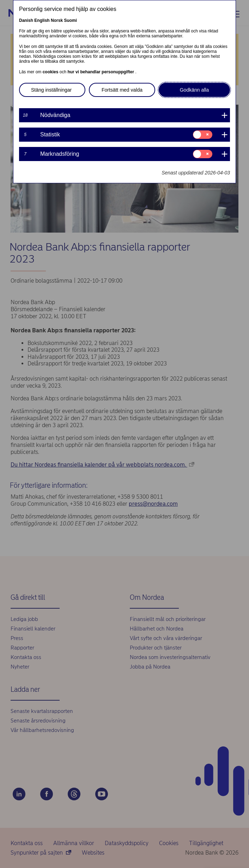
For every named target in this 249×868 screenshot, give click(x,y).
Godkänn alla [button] (195, 90)
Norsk (57, 20)
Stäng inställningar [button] (51, 90)
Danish (26, 20)
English (42, 20)
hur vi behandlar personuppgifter (101, 72)
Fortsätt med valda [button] (122, 90)
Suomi (70, 20)
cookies (51, 72)
